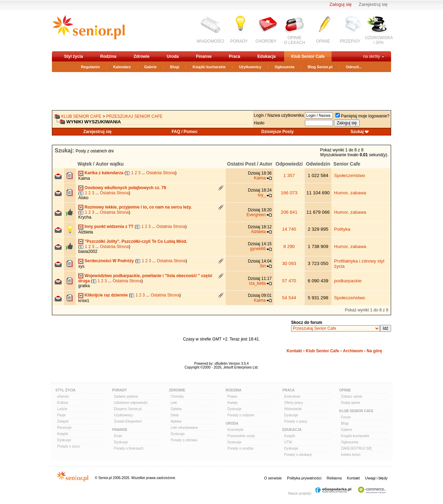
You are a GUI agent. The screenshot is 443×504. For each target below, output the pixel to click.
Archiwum (353, 351)
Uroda (173, 56)
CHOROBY (266, 41)
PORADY (239, 41)
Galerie (151, 67)
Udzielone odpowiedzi (131, 403)
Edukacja (267, 56)
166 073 (289, 193)
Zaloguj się (341, 4)
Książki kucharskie (209, 67)
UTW (288, 442)
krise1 (84, 301)
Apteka (176, 421)
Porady (120, 390)
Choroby (177, 396)
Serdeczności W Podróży (109, 261)
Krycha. (85, 217)
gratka (84, 286)
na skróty (372, 56)
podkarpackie (348, 281)
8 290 (289, 246)
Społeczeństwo (350, 175)
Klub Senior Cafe (308, 56)
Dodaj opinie (351, 403)
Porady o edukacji (298, 455)
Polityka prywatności (304, 478)
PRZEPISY (350, 41)
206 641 (289, 212)
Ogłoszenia (285, 67)
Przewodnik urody (241, 436)
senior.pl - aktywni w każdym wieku (88, 30)
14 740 (289, 229)
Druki (118, 436)
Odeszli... (354, 67)
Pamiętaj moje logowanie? (362, 116)
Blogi (175, 67)
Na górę (374, 351)
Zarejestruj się (373, 4)
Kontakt (294, 351)
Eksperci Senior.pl (128, 409)
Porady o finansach (129, 448)
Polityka (342, 229)
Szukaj (357, 132)
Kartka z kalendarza (104, 173)
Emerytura (292, 396)
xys (81, 266)
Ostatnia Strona (161, 173)
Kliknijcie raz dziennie (106, 295)
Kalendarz (122, 67)
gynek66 (258, 249)
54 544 (289, 298)
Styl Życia (65, 390)
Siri (263, 266)
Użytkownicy (250, 67)
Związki (63, 421)
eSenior (63, 396)
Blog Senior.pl (320, 67)
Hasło (259, 123)
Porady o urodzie (241, 448)
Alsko (83, 198)
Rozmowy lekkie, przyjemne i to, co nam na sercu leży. (138, 207)
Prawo (232, 396)
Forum (346, 417)
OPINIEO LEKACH (295, 40)
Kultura (63, 403)
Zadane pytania (126, 396)
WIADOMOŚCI (210, 41)
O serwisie (273, 478)
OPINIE (323, 41)
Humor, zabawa (350, 193)
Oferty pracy (293, 403)
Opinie (345, 390)
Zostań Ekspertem (128, 421)
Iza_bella (257, 283)
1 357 (289, 175)
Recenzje (64, 428)
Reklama (334, 478)
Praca (234, 56)
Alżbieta (86, 232)
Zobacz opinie (352, 396)
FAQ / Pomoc (185, 132)
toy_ (262, 195)
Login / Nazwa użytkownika (279, 115)
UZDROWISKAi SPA (379, 40)
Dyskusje (64, 440)
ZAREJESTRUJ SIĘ (356, 448)
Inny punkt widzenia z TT (109, 227)
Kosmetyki (235, 430)
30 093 (289, 263)
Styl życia (74, 56)
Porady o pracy (296, 421)
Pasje (61, 415)
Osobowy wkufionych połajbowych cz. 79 (125, 188)
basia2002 (88, 251)
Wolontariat (293, 409)
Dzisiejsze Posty (277, 132)
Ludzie (62, 409)
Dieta (175, 415)
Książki (63, 434)
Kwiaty (232, 403)
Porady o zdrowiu (184, 440)
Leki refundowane (184, 428)
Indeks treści (351, 455)
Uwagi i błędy (376, 478)
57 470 (289, 281)
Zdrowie (142, 56)
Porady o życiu (69, 446)
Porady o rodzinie (241, 415)
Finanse (204, 56)
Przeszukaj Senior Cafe (134, 116)
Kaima (84, 178)
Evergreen (256, 215)
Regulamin (90, 67)
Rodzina (108, 56)
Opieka (176, 409)
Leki (174, 403)
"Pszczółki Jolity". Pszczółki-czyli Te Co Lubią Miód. (136, 241)
